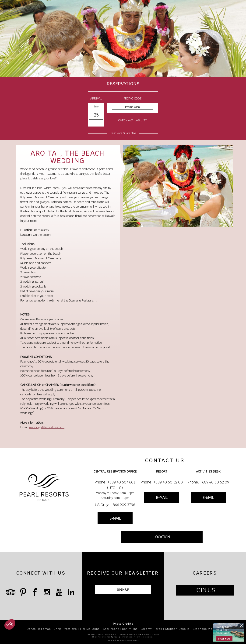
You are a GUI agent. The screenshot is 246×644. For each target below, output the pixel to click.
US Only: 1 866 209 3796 (115, 505)
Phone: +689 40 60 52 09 (208, 482)
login (157, 635)
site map (91, 635)
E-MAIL (115, 518)
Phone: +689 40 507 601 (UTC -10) (115, 485)
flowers (76, 169)
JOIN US (205, 590)
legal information (107, 635)
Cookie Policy (144, 635)
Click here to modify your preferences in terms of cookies (123, 637)
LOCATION (162, 537)
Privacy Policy (126, 635)
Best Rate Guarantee (123, 133)
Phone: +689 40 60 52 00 (162, 482)
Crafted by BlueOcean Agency (124, 640)
